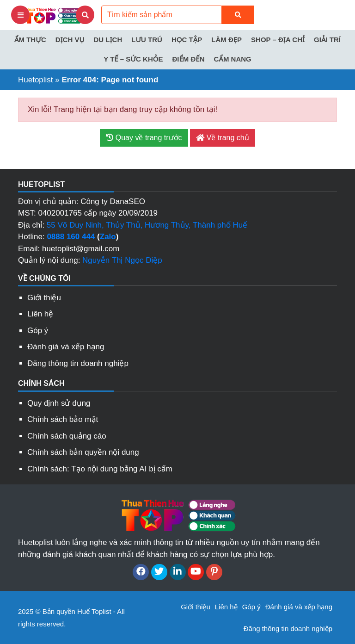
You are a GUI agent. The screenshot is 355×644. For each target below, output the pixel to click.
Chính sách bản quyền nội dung (83, 452)
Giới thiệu (44, 298)
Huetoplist (36, 80)
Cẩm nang (232, 59)
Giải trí (327, 40)
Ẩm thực (30, 40)
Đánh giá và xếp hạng (66, 347)
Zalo (108, 237)
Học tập (187, 40)
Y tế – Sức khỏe (133, 59)
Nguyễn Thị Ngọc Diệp (122, 260)
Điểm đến (188, 59)
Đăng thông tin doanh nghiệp (78, 363)
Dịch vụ (70, 40)
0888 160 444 (71, 237)
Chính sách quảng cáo (67, 436)
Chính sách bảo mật (63, 419)
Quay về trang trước (144, 138)
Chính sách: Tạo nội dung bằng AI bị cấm (100, 469)
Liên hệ (40, 314)
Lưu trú (147, 40)
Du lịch (108, 40)
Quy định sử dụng (59, 403)
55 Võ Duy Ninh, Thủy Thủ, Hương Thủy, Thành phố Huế (147, 225)
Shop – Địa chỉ (278, 40)
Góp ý (38, 331)
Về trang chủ (222, 138)
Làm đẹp (226, 40)
